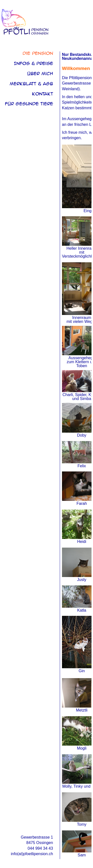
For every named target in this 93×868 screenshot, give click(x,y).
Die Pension (38, 53)
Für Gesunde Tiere (29, 104)
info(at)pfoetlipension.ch (32, 854)
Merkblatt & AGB (31, 84)
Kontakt (43, 94)
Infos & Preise (33, 63)
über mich (40, 74)
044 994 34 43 (40, 848)
